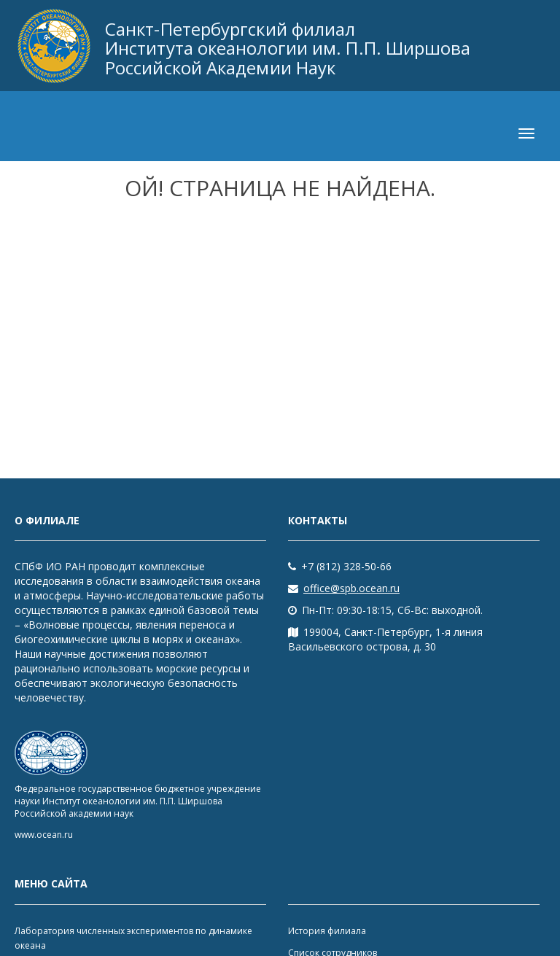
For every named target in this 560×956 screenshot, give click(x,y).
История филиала (327, 931)
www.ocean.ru (44, 835)
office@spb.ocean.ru (344, 588)
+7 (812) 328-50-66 (340, 566)
